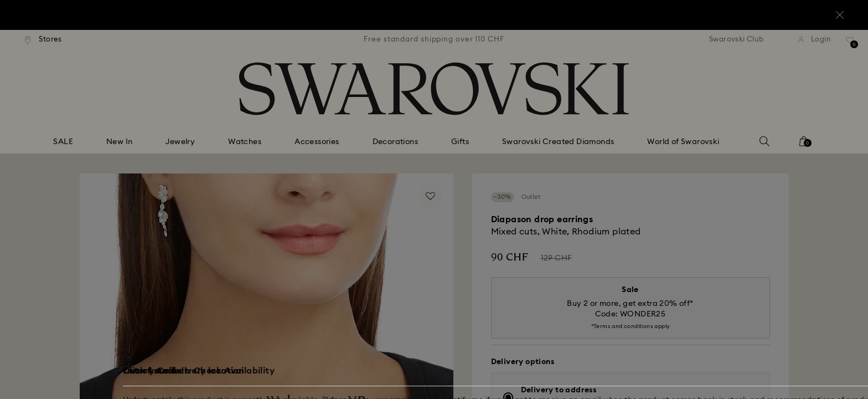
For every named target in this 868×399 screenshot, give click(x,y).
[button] (616, 134)
